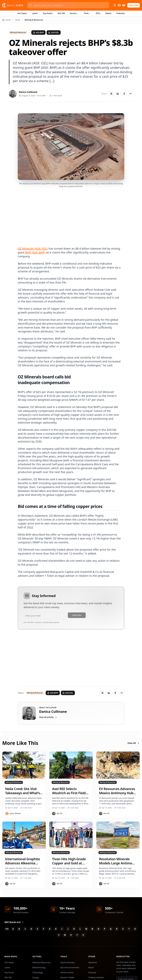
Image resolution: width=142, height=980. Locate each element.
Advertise (93, 962)
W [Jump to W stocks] (65, 935)
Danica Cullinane (28, 92)
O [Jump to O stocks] (98, 929)
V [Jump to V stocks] (59, 935)
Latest (35, 13)
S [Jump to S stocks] (123, 929)
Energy (36, 977)
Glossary (92, 972)
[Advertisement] (71, 214)
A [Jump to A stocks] (13, 929)
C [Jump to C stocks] (25, 929)
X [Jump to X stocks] (71, 935)
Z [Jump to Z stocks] (83, 935)
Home (7, 20)
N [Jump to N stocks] (92, 929)
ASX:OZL (54, 32)
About (91, 967)
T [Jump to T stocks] (129, 929)
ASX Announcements (70, 967)
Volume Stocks (67, 972)
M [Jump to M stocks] (86, 929)
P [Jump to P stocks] (105, 929)
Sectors (74, 13)
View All (134, 743)
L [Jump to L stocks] (80, 929)
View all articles (48, 717)
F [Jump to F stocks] (44, 929)
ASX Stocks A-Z (14, 922)
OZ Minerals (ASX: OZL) (33, 249)
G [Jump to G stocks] (50, 929)
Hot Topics (22, 13)
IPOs (98, 13)
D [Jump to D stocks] (31, 929)
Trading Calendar (96, 977)
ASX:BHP (38, 32)
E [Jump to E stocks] (37, 929)
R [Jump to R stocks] (117, 929)
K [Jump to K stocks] (74, 929)
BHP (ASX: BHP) (35, 252)
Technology (38, 972)
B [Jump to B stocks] (19, 929)
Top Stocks (48, 13)
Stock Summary (67, 962)
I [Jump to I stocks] (62, 929)
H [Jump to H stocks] (56, 929)
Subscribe (134, 5)
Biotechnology (39, 967)
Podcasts (121, 13)
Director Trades (67, 977)
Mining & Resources (18, 33)
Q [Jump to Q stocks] (111, 929)
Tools (87, 13)
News (18, 20)
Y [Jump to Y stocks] (77, 935)
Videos (108, 13)
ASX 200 (61, 13)
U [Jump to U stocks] (135, 929)
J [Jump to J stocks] (68, 929)
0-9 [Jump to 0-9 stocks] (7, 929)
